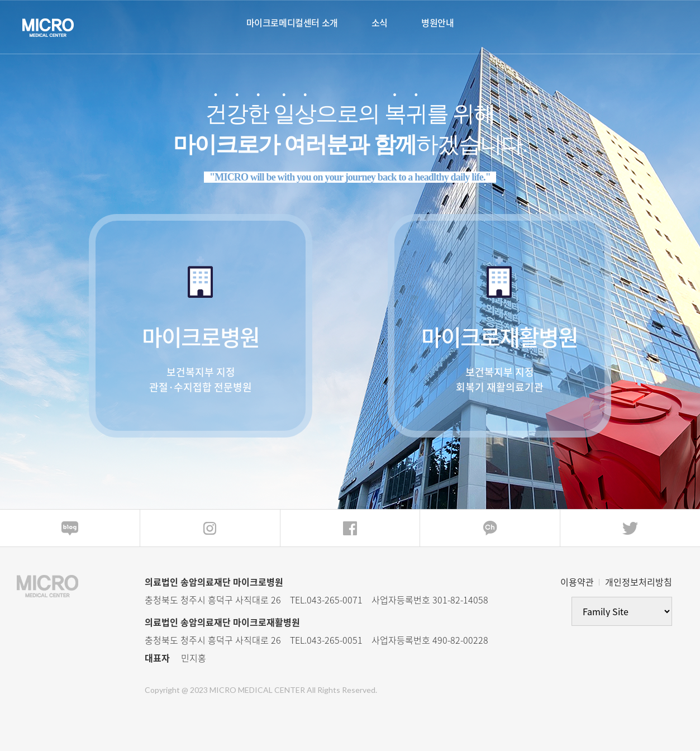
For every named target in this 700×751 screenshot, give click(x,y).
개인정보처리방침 (639, 582)
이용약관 (577, 582)
